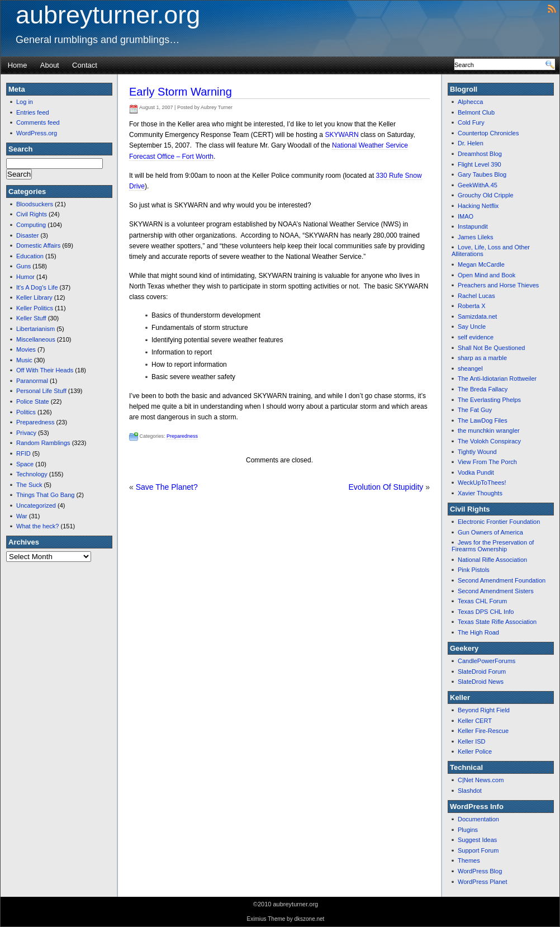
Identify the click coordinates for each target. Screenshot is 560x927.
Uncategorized (36, 505)
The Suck (29, 485)
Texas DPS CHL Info (486, 612)
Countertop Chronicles (488, 133)
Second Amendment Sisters (496, 591)
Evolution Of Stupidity (386, 487)
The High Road (478, 632)
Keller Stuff (31, 318)
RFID (23, 453)
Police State (33, 401)
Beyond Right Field (484, 710)
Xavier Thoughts (480, 493)
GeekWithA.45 (478, 185)
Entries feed (33, 112)
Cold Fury (471, 122)
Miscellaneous (36, 339)
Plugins (468, 830)
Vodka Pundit (476, 472)
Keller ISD (472, 741)
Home (18, 65)
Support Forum (478, 850)
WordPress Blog (480, 871)
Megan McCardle (481, 264)
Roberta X (472, 306)
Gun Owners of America (490, 532)
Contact (85, 65)
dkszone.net (309, 919)
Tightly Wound (477, 452)
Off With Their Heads (45, 370)
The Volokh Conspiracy (489, 441)
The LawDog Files (483, 420)
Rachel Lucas (476, 296)
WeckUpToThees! (482, 483)
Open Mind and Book (487, 275)
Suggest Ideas (477, 840)
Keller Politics (35, 308)
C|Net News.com (481, 780)
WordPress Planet (482, 882)
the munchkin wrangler (489, 431)
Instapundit (473, 226)
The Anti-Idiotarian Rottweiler (497, 379)
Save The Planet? (167, 487)
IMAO (466, 216)
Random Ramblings (43, 443)
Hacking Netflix (478, 206)
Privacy (26, 433)
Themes (469, 860)
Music (24, 360)
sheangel (470, 368)
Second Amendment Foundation (502, 580)
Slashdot (470, 791)
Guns (23, 266)
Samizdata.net (477, 316)
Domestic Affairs (38, 245)
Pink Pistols (474, 570)
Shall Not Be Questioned (491, 348)
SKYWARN (341, 135)
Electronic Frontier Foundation (499, 522)
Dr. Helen (471, 143)
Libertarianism (35, 329)
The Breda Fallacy (483, 389)
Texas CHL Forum (482, 601)
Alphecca (470, 102)
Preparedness (35, 422)
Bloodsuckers (35, 204)
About (50, 65)
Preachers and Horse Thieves (498, 285)
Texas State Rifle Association (497, 622)
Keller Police (475, 751)
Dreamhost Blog (480, 154)
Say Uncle (472, 327)
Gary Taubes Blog (482, 174)
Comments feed (38, 122)
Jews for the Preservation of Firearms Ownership (493, 546)
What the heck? (37, 526)
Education (30, 256)
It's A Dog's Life (37, 287)
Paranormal (32, 381)
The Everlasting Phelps (489, 400)
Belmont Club (476, 112)
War (22, 516)
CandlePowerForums (487, 661)
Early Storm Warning (181, 92)
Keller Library (34, 297)
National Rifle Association (492, 560)
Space (25, 464)
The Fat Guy (475, 410)
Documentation (478, 819)
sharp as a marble (482, 358)
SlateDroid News (481, 682)
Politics (26, 412)
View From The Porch (487, 462)
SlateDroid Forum (482, 671)
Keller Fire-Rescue (483, 731)
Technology (32, 474)
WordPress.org (37, 133)
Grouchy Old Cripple (486, 195)
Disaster (27, 235)
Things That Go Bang (45, 495)
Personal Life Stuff (41, 391)
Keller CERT (475, 721)
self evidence (476, 337)
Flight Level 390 (480, 164)
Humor (25, 277)
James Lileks (476, 237)
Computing (31, 225)
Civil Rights (32, 214)
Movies (26, 349)
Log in (25, 102)
